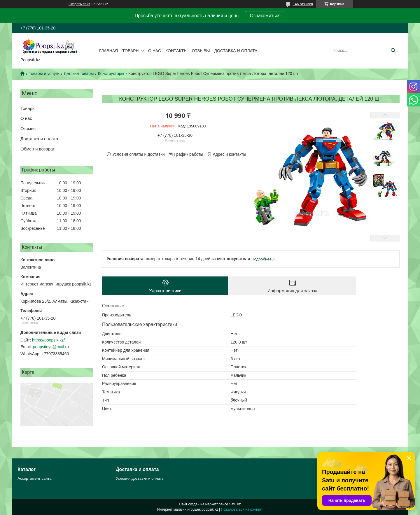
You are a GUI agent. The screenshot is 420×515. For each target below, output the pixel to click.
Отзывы (201, 51)
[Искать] (393, 51)
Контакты (176, 51)
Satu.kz (235, 504)
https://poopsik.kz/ (48, 340)
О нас (155, 51)
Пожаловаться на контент (242, 509)
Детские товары (79, 73)
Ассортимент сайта (34, 478)
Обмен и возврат (38, 149)
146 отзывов (303, 4)
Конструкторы (111, 73)
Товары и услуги (44, 73)
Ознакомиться (265, 16)
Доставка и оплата (236, 51)
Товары (131, 51)
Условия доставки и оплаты (140, 478)
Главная (108, 51)
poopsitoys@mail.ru (51, 347)
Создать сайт (79, 4)
